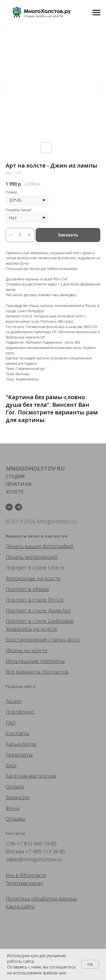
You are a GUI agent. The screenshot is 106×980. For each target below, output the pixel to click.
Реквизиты (19, 755)
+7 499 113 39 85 (45, 851)
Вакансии (18, 797)
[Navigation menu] (96, 13)
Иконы (14, 650)
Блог (11, 765)
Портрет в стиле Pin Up (35, 600)
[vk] (9, 507)
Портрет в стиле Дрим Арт (38, 610)
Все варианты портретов (37, 672)
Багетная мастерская (31, 776)
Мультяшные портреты (35, 661)
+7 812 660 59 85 (37, 843)
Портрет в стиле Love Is (35, 568)
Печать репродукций (32, 557)
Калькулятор (21, 744)
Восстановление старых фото (43, 640)
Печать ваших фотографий (40, 546)
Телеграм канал (24, 883)
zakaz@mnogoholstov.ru (34, 859)
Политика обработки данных (41, 898)
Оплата (15, 786)
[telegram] (19, 507)
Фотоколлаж (20, 578)
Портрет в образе (27, 589)
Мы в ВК (16, 875)
